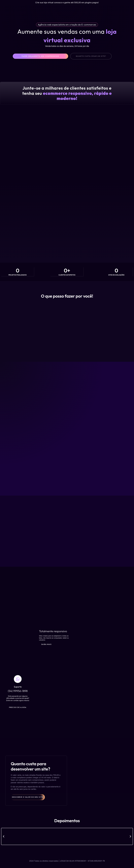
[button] (4, 841)
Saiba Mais (47, 651)
